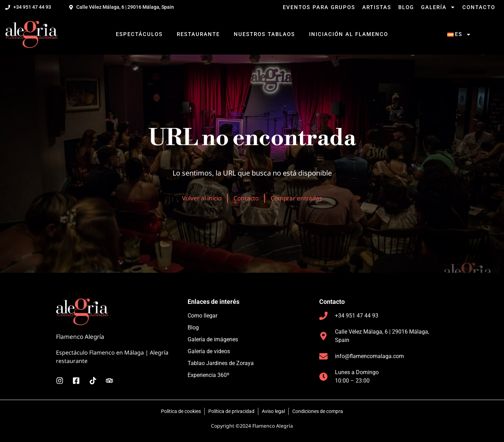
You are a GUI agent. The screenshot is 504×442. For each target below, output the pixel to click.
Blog (406, 7)
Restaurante (198, 34)
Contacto (479, 7)
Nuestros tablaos (264, 34)
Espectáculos (139, 34)
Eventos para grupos (319, 7)
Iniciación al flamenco (349, 34)
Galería (438, 7)
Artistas (377, 7)
